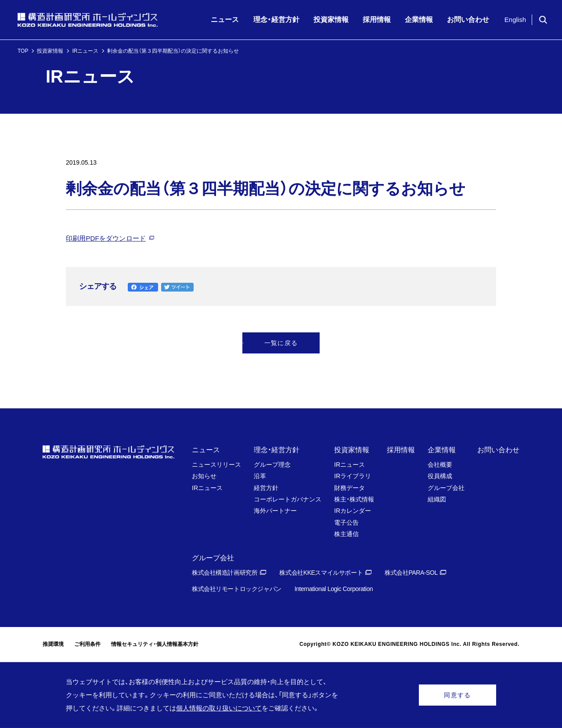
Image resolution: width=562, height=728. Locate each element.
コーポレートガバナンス (288, 499)
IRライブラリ (353, 476)
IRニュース (85, 51)
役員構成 (440, 476)
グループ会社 (446, 488)
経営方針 (266, 488)
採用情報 (401, 450)
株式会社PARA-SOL (411, 573)
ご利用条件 (87, 644)
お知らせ (204, 476)
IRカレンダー (353, 511)
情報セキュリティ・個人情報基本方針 (155, 644)
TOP (23, 51)
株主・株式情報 (354, 499)
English (515, 20)
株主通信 (346, 534)
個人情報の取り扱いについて (219, 708)
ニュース (206, 450)
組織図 (437, 499)
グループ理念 (272, 465)
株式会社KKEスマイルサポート (321, 573)
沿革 (260, 476)
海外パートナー (275, 511)
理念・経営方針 (277, 450)
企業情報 (442, 450)
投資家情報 (50, 51)
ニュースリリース (216, 465)
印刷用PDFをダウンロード (106, 238)
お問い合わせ (498, 450)
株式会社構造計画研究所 (225, 573)
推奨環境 (53, 644)
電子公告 (346, 523)
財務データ (349, 488)
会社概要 (440, 465)
